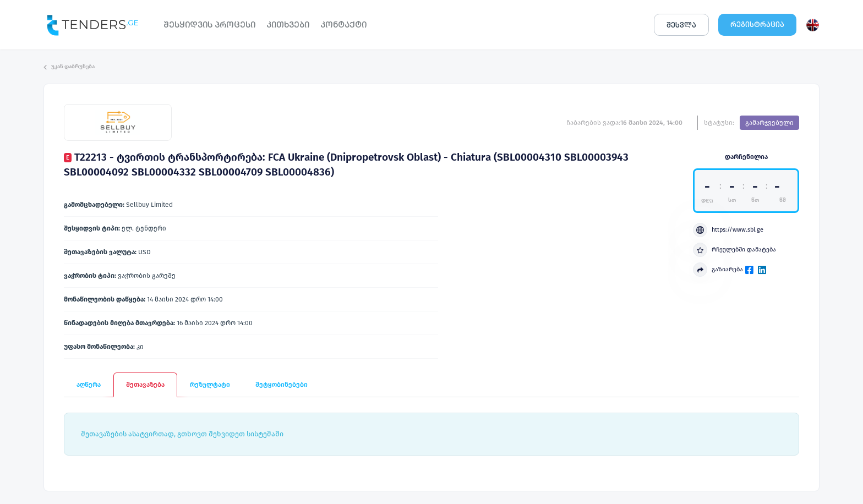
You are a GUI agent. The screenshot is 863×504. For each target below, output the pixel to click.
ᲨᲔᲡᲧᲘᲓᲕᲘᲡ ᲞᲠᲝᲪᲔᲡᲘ (209, 24)
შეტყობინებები (282, 385)
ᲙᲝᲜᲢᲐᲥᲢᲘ (343, 24)
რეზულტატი (210, 385)
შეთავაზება (145, 385)
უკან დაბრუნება (69, 67)
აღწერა (89, 385)
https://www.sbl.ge (728, 230)
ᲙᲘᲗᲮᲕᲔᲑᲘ (288, 24)
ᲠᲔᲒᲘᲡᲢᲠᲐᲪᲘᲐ (757, 24)
